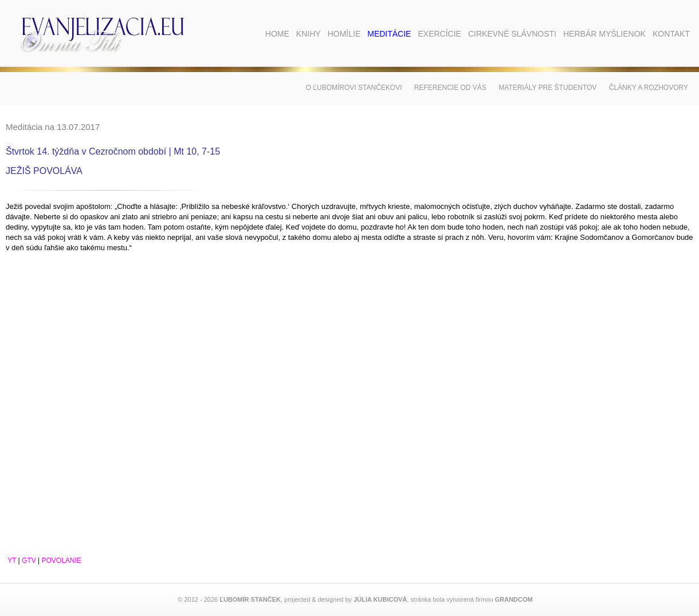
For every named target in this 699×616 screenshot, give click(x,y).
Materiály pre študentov (547, 88)
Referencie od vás (450, 88)
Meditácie (389, 34)
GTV (29, 560)
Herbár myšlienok (604, 34)
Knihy (309, 34)
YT (12, 560)
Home (277, 34)
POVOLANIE (62, 560)
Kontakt (671, 34)
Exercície (439, 34)
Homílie (344, 34)
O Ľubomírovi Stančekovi (354, 88)
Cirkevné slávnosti (512, 34)
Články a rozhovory (649, 88)
